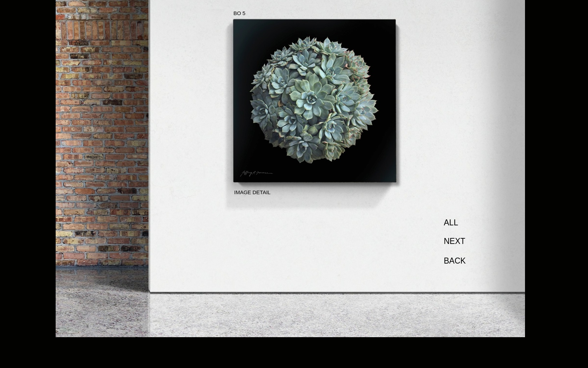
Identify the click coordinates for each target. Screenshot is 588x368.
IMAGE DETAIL (252, 192)
